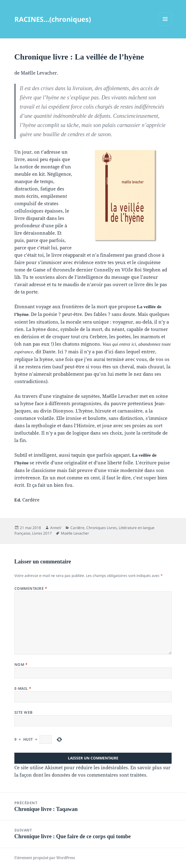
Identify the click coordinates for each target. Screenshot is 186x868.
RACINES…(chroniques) (53, 19)
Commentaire (31, 588)
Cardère (77, 528)
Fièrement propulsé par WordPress (45, 858)
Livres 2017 (42, 533)
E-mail (23, 688)
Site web (24, 712)
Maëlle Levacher (75, 533)
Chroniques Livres (102, 528)
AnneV (56, 528)
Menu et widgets (165, 25)
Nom (21, 664)
